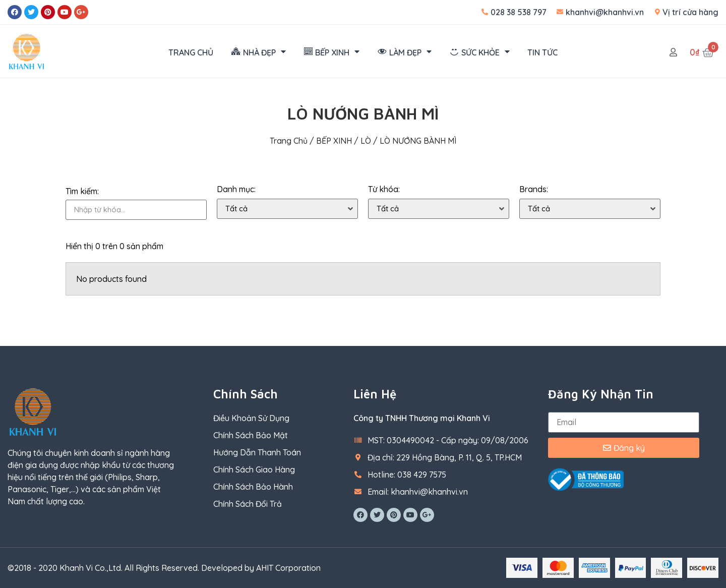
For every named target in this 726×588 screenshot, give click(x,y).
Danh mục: (236, 189)
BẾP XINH (334, 141)
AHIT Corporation (288, 568)
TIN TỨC (542, 52)
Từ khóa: (384, 189)
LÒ (366, 141)
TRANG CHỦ (191, 52)
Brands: (534, 189)
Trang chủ (289, 141)
